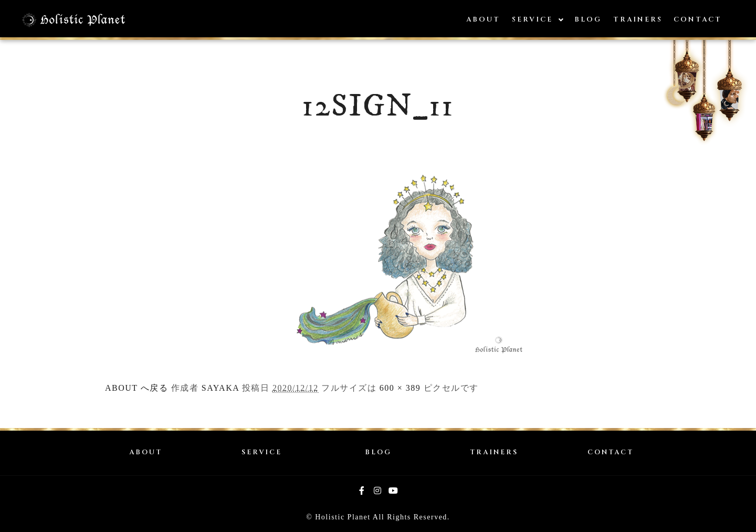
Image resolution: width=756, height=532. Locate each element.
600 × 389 (400, 388)
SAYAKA (220, 388)
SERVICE (262, 452)
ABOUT (146, 452)
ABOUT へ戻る (136, 388)
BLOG (378, 452)
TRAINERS (494, 452)
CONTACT (611, 452)
